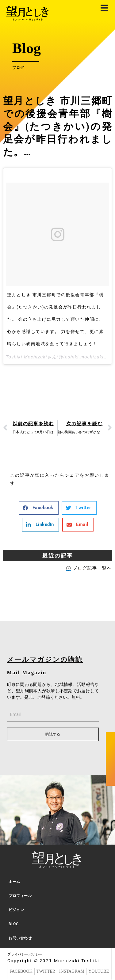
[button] (39, 508)
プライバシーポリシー (25, 954)
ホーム (14, 882)
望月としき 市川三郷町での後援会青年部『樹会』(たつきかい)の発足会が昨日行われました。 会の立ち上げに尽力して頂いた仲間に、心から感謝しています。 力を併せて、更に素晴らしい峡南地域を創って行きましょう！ (55, 319)
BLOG (13, 924)
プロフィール (20, 896)
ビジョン (16, 910)
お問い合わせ (20, 938)
